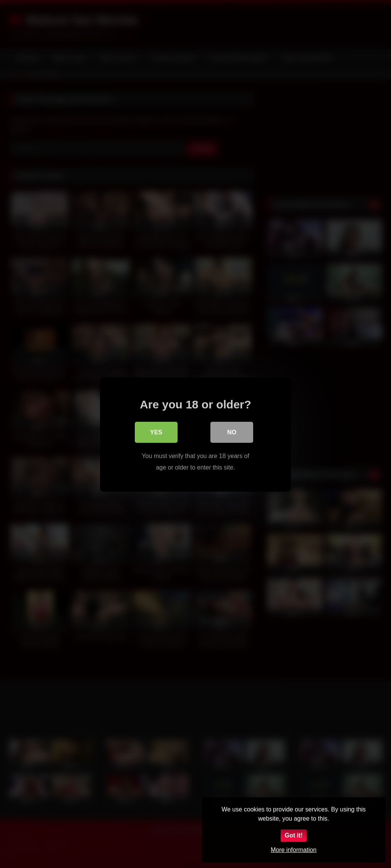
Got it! (293, 835)
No (232, 432)
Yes (156, 432)
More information (294, 850)
